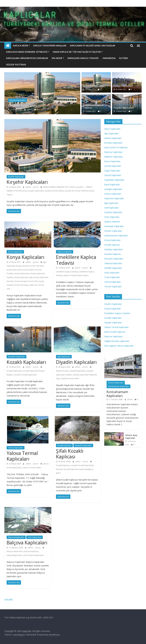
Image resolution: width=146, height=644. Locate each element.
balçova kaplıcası (31, 551)
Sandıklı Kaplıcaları (113, 268)
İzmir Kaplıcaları (35, 537)
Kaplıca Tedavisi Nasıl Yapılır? (76, 275)
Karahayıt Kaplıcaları (114, 226)
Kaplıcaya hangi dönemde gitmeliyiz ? (28, 52)
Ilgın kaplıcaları (111, 203)
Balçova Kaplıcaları (16, 537)
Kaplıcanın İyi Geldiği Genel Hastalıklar (93, 46)
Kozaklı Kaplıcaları (124, 108)
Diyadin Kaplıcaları (76, 362)
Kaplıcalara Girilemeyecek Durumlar (27, 58)
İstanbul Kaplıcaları (113, 212)
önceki (9, 599)
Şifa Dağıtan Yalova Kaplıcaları (119, 346)
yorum (36, 187)
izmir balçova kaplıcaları (34, 555)
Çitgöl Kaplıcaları (112, 171)
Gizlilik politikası (16, 65)
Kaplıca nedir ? (21, 46)
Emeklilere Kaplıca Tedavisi (83, 58)
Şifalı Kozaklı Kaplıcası (70, 454)
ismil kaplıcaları (111, 208)
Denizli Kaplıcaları (113, 175)
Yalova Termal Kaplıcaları (22, 456)
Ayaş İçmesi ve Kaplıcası (116, 147)
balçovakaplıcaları (14, 555)
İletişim (123, 58)
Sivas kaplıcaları (112, 273)
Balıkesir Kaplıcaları (114, 157)
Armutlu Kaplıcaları (113, 143)
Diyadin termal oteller (70, 378)
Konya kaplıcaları (15, 252)
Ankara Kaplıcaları (113, 138)
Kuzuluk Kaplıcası (113, 254)
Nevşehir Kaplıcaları (17, 357)
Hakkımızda (109, 58)
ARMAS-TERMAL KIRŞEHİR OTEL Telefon (59, 187)
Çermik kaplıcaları (113, 166)
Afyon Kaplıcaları (112, 129)
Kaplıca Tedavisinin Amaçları (50, 46)
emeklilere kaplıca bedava (67, 272)
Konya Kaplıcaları (123, 86)
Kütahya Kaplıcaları (113, 249)
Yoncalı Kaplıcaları (113, 286)
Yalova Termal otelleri (32, 468)
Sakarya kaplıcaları (113, 263)
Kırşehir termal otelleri (54, 191)
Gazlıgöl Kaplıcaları (113, 189)
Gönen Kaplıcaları (113, 194)
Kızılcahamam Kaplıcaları (117, 394)
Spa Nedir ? (58, 58)
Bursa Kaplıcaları (112, 161)
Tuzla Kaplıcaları (112, 277)
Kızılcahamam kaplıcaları (116, 235)
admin (30, 110)
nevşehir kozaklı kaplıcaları (25, 375)
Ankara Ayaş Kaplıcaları (131, 437)
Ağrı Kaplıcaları (64, 357)
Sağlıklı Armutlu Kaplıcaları (117, 341)
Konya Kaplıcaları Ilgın (24, 277)
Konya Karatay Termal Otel (26, 281)
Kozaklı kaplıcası (64, 445)
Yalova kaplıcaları (16, 448)
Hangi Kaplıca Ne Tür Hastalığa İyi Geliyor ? (78, 52)
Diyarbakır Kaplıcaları (114, 180)
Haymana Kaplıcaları (114, 198)
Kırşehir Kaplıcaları (17, 100)
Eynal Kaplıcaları (112, 184)
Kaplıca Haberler (65, 252)
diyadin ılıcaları (62, 371)
